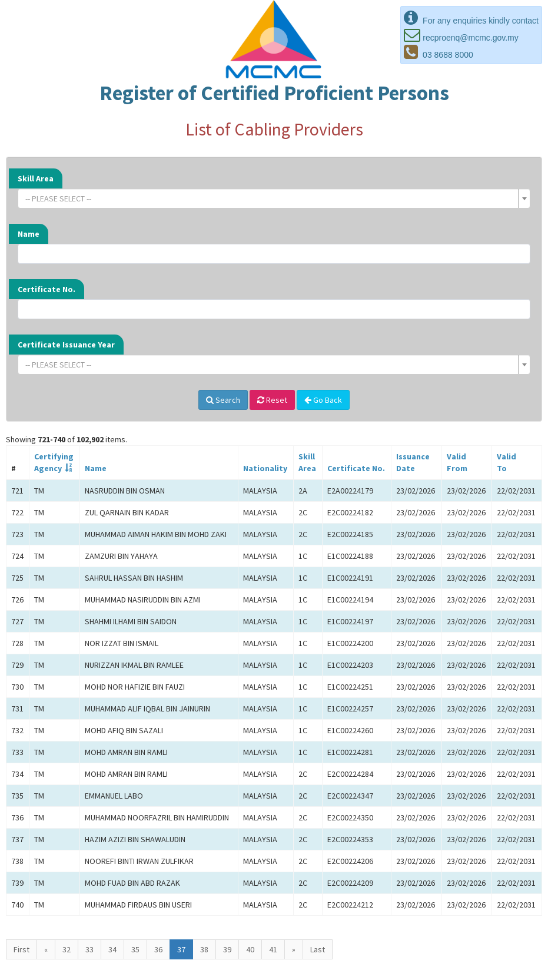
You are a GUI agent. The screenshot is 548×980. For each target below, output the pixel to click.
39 (227, 949)
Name (29, 234)
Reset (272, 400)
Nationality (265, 468)
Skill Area (36, 178)
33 (89, 949)
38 (204, 949)
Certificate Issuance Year (66, 345)
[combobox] (274, 198)
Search (223, 400)
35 (135, 949)
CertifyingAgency (54, 462)
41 (273, 949)
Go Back (323, 400)
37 (181, 949)
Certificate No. (47, 289)
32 (67, 949)
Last (318, 949)
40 (250, 949)
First (21, 949)
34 (112, 949)
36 (158, 949)
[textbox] (270, 198)
